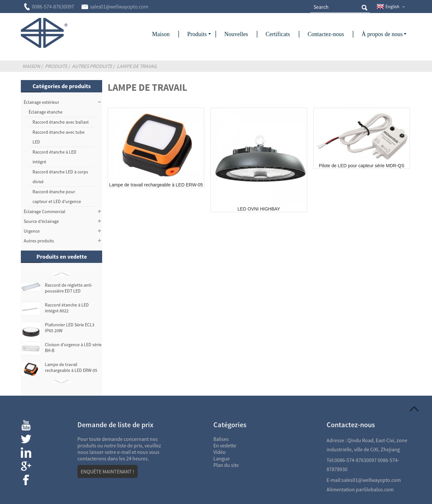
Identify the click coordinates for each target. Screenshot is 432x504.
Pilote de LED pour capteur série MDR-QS (362, 166)
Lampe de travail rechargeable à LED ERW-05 (71, 367)
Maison (31, 66)
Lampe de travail (137, 66)
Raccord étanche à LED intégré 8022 (67, 308)
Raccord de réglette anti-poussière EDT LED (69, 288)
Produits (56, 66)
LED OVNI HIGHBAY (259, 209)
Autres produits (92, 66)
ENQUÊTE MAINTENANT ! (108, 471)
